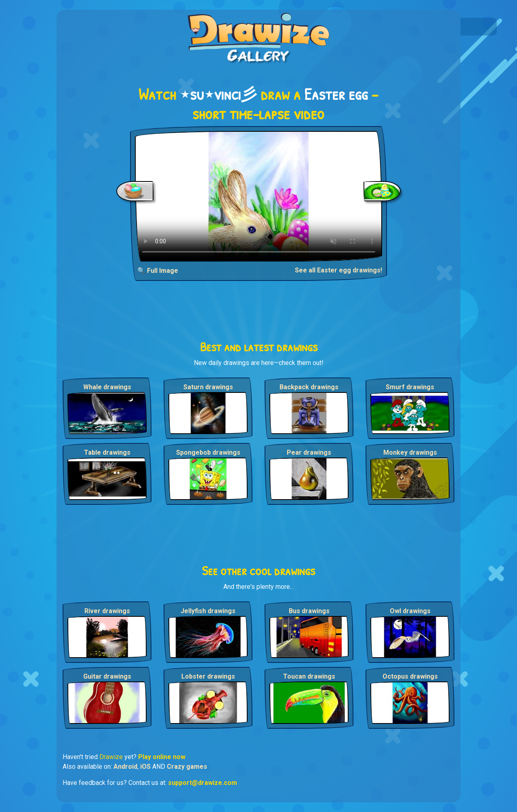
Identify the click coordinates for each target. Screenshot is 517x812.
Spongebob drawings (208, 452)
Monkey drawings (410, 452)
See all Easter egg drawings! (338, 270)
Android (125, 767)
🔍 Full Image (158, 271)
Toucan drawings (309, 676)
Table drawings (107, 452)
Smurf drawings (410, 387)
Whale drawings (107, 387)
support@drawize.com (203, 783)
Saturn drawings (208, 387)
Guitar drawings (107, 676)
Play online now (162, 757)
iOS (145, 767)
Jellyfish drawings (208, 611)
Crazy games (187, 767)
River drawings (107, 611)
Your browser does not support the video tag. (259, 196)
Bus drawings (309, 611)
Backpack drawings (309, 387)
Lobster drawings (208, 676)
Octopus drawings (410, 676)
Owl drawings (410, 611)
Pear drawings (309, 452)
